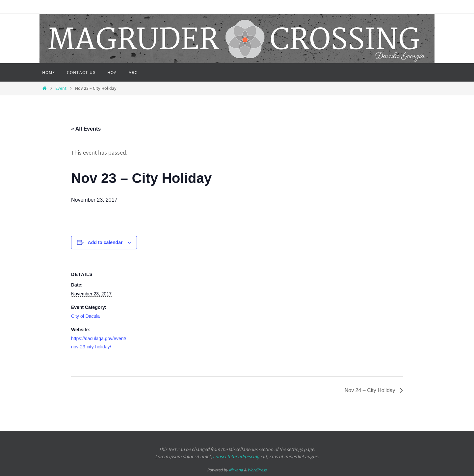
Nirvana (236, 470)
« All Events (86, 129)
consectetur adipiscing (236, 456)
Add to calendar (105, 242)
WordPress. (257, 470)
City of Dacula (85, 316)
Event (61, 88)
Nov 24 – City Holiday (371, 390)
